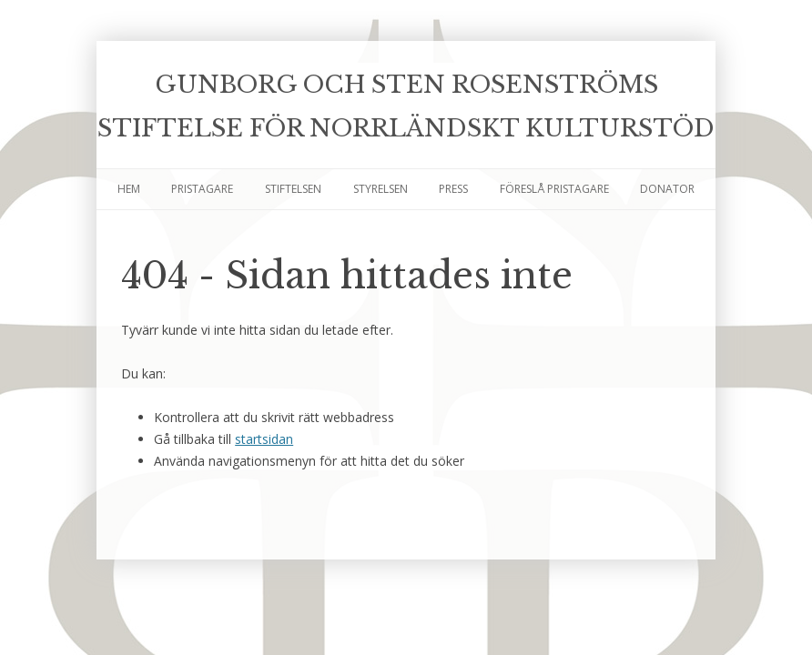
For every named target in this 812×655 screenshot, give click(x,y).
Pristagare (202, 189)
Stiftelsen (293, 189)
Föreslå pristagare (554, 189)
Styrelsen (381, 189)
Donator (667, 189)
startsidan (264, 439)
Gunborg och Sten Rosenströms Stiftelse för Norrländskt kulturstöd (406, 106)
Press (453, 189)
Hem (129, 189)
